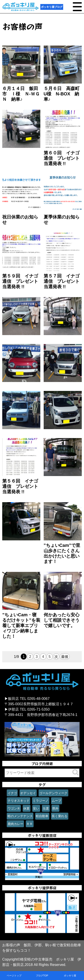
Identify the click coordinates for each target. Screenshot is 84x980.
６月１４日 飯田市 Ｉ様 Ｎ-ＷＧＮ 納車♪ (21, 94)
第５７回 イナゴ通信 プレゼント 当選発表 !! (64, 281)
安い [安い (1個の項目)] (36, 808)
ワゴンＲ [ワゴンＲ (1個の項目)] (14, 808)
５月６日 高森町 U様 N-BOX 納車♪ (64, 94)
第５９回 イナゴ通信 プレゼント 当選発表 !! (22, 281)
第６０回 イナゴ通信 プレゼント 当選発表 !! (64, 158)
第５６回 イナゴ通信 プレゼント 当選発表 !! (22, 486)
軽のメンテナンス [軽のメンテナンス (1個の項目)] (20, 816)
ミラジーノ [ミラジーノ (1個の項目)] (41, 801)
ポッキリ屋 (70, 976)
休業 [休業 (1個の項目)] (26, 808)
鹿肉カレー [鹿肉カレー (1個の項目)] (15, 824)
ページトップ (14, 976)
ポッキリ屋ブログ (52, 7)
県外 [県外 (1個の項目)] (55, 808)
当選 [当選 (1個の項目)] (46, 808)
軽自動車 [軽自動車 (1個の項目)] (42, 816)
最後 (65, 657)
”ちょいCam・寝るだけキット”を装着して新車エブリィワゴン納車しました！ (21, 625)
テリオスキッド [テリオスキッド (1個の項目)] (19, 801)
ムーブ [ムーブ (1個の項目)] (56, 801)
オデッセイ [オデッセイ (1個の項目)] (28, 793)
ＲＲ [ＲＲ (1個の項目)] (30, 824)
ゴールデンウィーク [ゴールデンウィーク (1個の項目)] (53, 793)
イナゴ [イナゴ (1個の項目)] (12, 793)
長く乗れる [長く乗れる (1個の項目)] (60, 816)
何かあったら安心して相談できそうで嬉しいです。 (62, 620)
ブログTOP (42, 976)
